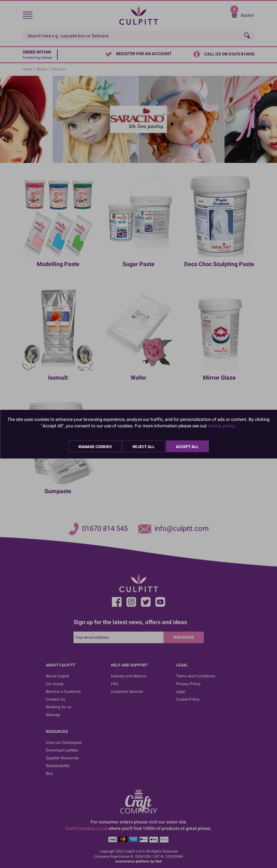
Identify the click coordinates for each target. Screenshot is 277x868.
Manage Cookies (95, 446)
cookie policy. (222, 426)
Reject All (144, 446)
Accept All (187, 446)
